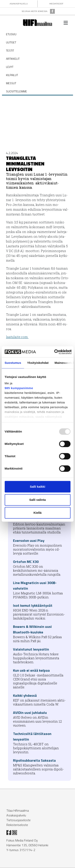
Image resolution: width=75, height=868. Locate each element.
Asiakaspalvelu (16, 815)
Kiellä (37, 513)
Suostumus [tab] (13, 363)
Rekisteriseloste (17, 825)
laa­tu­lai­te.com (17, 337)
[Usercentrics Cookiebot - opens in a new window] (54, 352)
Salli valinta (37, 500)
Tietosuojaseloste (18, 820)
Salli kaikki (37, 487)
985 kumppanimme (19, 388)
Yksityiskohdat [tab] (38, 363)
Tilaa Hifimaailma (18, 810)
